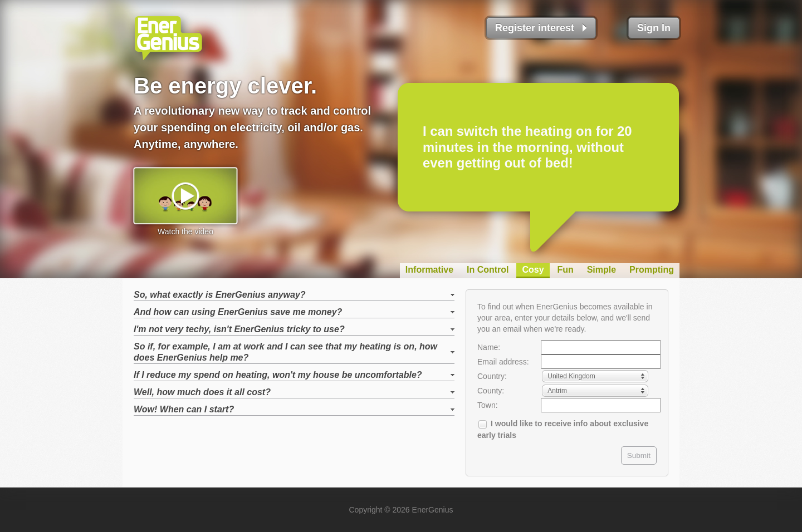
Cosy (533, 270)
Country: (492, 376)
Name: (489, 347)
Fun (565, 270)
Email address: (503, 362)
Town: (488, 405)
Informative (429, 270)
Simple (601, 270)
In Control (488, 270)
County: (491, 391)
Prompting (652, 270)
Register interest (535, 28)
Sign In (654, 28)
